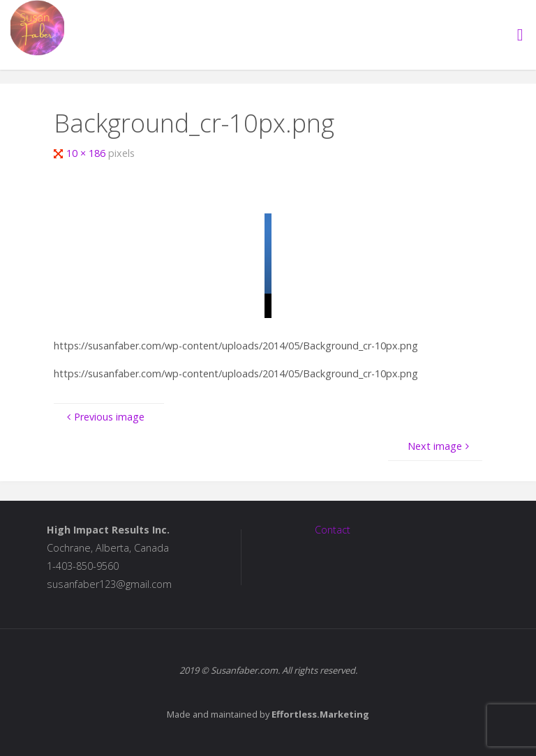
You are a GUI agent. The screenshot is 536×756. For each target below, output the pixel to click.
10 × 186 (87, 153)
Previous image (104, 417)
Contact (333, 530)
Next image (440, 446)
